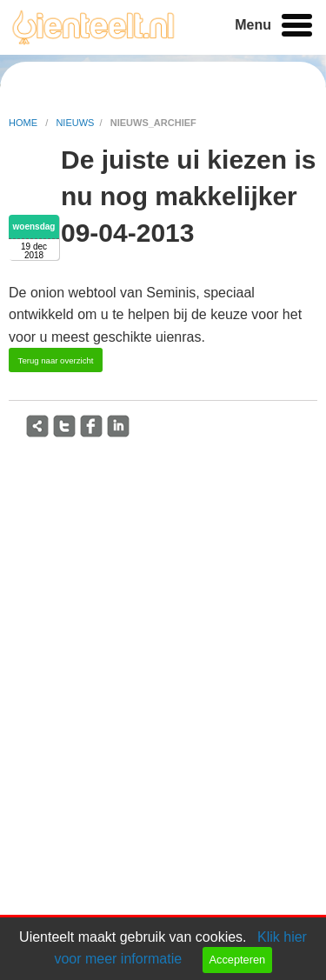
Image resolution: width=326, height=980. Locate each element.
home (24, 123)
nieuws (75, 123)
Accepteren (237, 960)
